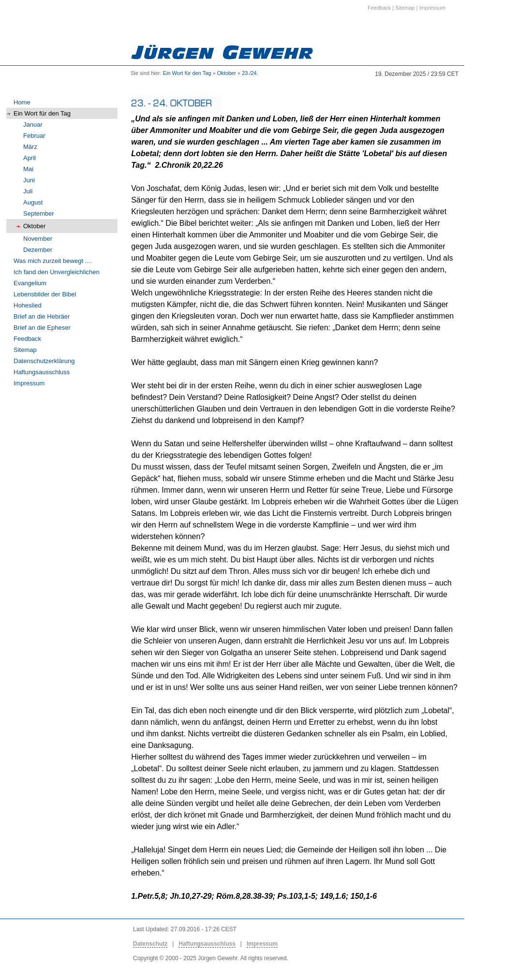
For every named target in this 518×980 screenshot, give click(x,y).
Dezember (38, 250)
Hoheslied (28, 305)
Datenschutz (150, 944)
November (38, 239)
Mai (28, 169)
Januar (33, 124)
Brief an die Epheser (42, 328)
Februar (34, 136)
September (39, 213)
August (33, 202)
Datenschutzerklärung (44, 361)
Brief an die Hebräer (42, 316)
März (30, 147)
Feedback (27, 339)
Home (22, 102)
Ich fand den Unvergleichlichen (57, 272)
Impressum (29, 383)
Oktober (227, 73)
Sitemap (25, 350)
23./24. (250, 73)
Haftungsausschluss (42, 372)
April (30, 158)
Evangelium (30, 283)
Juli (28, 191)
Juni (29, 180)
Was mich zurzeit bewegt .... (53, 261)
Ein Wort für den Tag (187, 73)
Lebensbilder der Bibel (45, 294)
